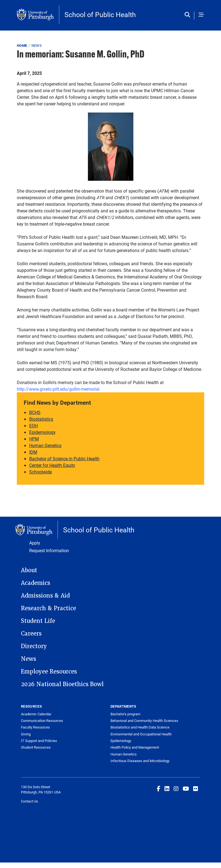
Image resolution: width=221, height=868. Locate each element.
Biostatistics (41, 419)
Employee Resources (49, 672)
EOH (33, 425)
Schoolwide (41, 472)
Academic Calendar (36, 714)
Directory (34, 646)
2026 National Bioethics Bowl (62, 684)
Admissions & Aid (45, 596)
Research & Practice (48, 608)
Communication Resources (42, 721)
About (29, 570)
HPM (34, 439)
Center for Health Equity (52, 465)
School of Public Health (100, 14)
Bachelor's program (125, 714)
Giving (26, 734)
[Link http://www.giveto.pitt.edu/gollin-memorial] (58, 389)
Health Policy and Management (135, 747)
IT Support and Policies (39, 741)
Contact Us (29, 801)
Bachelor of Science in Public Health (64, 458)
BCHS (35, 412)
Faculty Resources (35, 727)
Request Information (49, 550)
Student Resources (36, 747)
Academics (36, 583)
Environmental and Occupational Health (141, 734)
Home (22, 45)
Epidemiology (42, 432)
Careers (31, 634)
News (37, 45)
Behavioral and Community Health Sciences (144, 721)
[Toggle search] (189, 15)
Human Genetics (45, 445)
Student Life (38, 621)
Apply (35, 543)
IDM (33, 452)
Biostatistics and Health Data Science (140, 727)
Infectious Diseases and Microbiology (140, 761)
